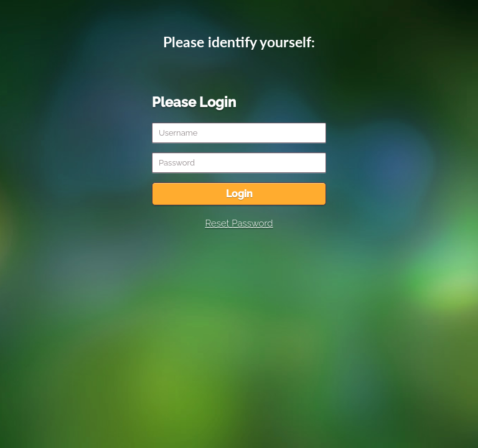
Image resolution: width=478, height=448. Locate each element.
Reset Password (239, 223)
